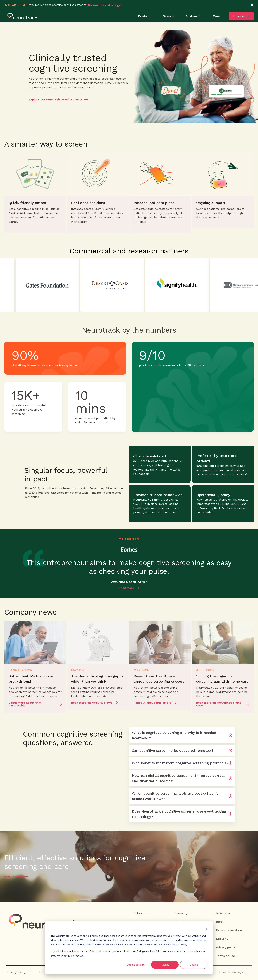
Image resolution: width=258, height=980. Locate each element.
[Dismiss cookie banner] (206, 929)
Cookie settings (136, 965)
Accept (165, 965)
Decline (194, 965)
